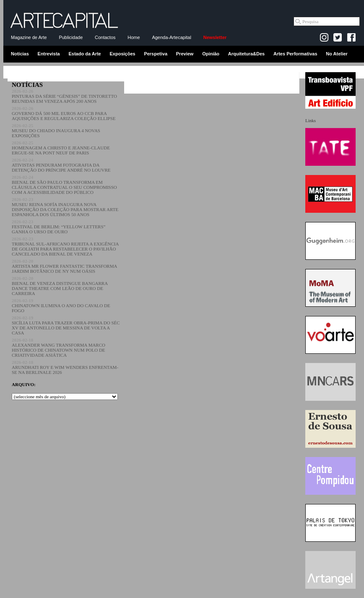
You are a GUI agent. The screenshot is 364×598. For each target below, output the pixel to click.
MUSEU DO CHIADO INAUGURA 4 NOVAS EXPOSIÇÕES (56, 131)
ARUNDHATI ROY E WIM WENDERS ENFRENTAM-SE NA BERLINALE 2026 (65, 367)
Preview (185, 54)
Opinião (211, 54)
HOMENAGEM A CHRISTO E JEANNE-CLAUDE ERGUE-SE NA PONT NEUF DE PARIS (61, 148)
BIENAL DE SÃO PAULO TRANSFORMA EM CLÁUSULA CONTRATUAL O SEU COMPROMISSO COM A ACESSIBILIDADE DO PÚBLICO (64, 185)
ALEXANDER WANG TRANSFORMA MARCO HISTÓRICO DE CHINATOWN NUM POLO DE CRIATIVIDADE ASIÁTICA (58, 347)
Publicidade (71, 37)
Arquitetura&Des (246, 54)
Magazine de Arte (29, 37)
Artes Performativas (295, 54)
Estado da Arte (85, 54)
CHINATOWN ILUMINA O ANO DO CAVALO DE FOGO (61, 306)
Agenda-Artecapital (172, 37)
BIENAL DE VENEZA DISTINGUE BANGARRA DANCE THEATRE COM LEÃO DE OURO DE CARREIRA (60, 286)
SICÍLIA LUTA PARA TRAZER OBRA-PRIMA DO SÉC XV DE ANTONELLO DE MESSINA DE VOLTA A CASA (66, 325)
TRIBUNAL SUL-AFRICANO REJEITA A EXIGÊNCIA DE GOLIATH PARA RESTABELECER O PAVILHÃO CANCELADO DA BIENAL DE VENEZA (65, 246)
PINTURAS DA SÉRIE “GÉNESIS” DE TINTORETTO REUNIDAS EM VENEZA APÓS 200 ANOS (64, 96)
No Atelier (337, 54)
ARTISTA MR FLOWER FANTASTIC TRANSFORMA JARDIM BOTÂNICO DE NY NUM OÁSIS (64, 266)
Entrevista (49, 54)
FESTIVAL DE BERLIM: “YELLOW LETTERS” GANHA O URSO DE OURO (58, 227)
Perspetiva (156, 54)
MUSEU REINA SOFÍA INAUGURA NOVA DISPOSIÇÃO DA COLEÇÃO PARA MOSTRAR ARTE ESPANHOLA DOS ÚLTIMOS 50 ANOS (65, 207)
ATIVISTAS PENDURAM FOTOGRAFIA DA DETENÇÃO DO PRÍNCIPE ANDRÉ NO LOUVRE (61, 165)
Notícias (20, 54)
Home (134, 37)
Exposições (122, 54)
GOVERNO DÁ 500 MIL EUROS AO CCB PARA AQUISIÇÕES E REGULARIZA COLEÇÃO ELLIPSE (64, 113)
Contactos (105, 37)
